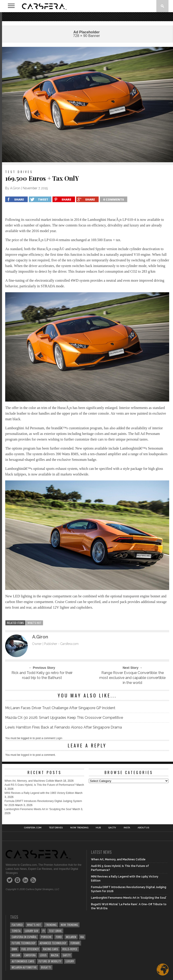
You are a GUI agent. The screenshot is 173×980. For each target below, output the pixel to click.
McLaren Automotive (24, 967)
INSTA (127, 828)
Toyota (16, 931)
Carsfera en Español (24, 937)
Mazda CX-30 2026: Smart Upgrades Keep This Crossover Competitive (64, 718)
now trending (69, 925)
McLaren (71, 937)
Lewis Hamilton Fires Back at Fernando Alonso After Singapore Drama (64, 727)
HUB (98, 828)
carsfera (30, 955)
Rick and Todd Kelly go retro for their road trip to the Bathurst (42, 675)
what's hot (34, 623)
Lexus (43, 955)
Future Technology (24, 943)
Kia (82, 937)
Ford (59, 937)
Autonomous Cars (23, 961)
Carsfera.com (33, 828)
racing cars (51, 949)
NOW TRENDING (79, 828)
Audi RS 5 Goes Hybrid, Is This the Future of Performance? (40, 785)
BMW (14, 949)
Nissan (16, 955)
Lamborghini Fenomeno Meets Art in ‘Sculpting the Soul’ (38, 809)
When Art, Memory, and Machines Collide (29, 781)
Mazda (55, 955)
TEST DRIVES (56, 828)
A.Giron (15, 188)
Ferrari (75, 943)
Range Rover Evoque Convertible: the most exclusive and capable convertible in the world (132, 678)
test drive (55, 931)
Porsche (46, 937)
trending (51, 925)
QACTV (112, 828)
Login (59, 738)
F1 (44, 931)
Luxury (70, 961)
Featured (17, 925)
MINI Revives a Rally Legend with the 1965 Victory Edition (39, 793)
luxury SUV (32, 931)
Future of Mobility (50, 961)
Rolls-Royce (70, 949)
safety (67, 955)
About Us (143, 828)
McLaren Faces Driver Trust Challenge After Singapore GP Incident (60, 708)
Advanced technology (53, 943)
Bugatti (46, 967)
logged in (26, 755)
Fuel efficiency (30, 949)
